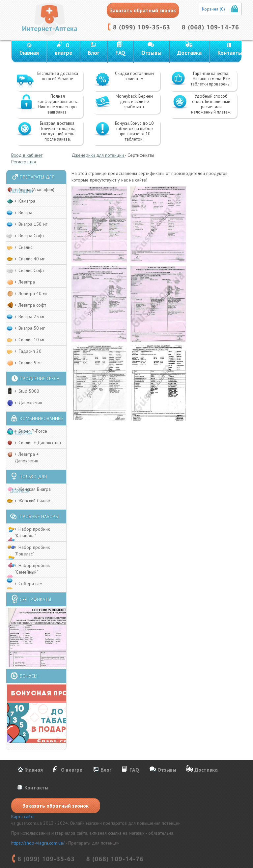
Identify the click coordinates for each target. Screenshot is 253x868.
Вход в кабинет (27, 155)
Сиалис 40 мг (32, 259)
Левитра (27, 282)
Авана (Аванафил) (36, 189)
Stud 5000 (29, 391)
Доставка (189, 53)
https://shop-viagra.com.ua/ (38, 843)
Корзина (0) (213, 9)
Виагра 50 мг (32, 328)
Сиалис (25, 247)
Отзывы (151, 53)
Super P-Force (33, 431)
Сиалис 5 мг (30, 363)
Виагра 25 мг (32, 317)
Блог (94, 53)
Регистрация (24, 162)
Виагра (25, 213)
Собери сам (30, 584)
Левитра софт (32, 305)
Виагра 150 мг (33, 224)
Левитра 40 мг (33, 293)
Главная (29, 53)
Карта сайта (23, 817)
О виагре (63, 49)
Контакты (230, 53)
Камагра (27, 201)
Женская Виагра (35, 489)
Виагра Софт (31, 236)
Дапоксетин (30, 403)
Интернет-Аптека (50, 28)
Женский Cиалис (35, 501)
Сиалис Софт (31, 270)
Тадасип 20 (30, 351)
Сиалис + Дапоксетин (40, 443)
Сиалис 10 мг (32, 340)
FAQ (120, 53)
